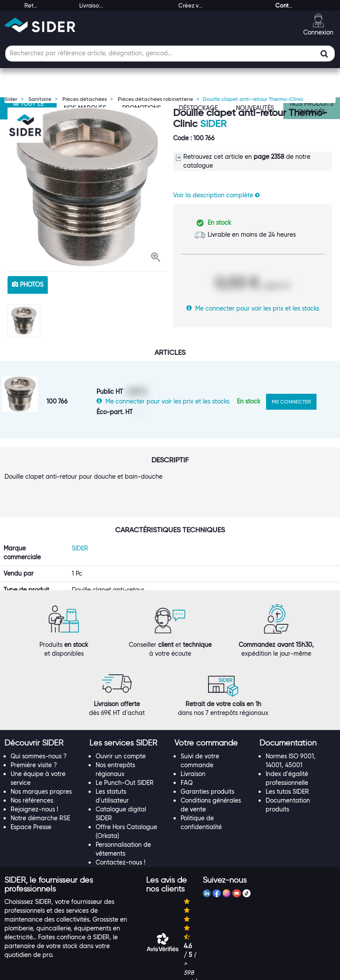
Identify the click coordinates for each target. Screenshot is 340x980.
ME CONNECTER (291, 402)
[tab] (42, 726)
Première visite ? (34, 748)
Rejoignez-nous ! (34, 792)
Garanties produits (207, 774)
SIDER (213, 124)
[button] (156, 258)
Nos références (32, 783)
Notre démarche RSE (40, 801)
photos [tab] (28, 284)
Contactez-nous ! (120, 845)
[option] (87, 187)
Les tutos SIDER (287, 774)
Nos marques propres (41, 774)
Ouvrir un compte (121, 739)
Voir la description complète (216, 195)
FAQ (187, 765)
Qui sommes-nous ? (39, 739)
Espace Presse (31, 810)
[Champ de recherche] (170, 54)
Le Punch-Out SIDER (125, 765)
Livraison (193, 757)
